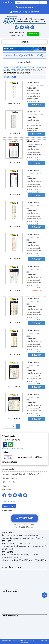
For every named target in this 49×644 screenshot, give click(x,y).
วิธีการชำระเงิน (9, 482)
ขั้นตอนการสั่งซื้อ (9, 478)
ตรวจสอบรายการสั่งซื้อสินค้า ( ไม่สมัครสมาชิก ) (22, 474)
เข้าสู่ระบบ (17, 12)
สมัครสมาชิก (33, 12)
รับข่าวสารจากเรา (10, 501)
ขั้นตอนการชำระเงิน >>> (12, 449)
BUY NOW (37, 105)
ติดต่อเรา (6, 486)
